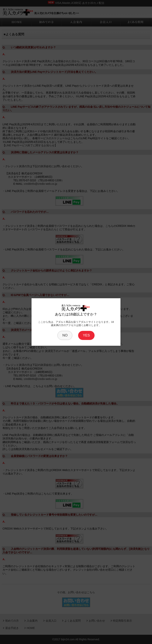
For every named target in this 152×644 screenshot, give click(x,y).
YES (86, 335)
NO (65, 335)
